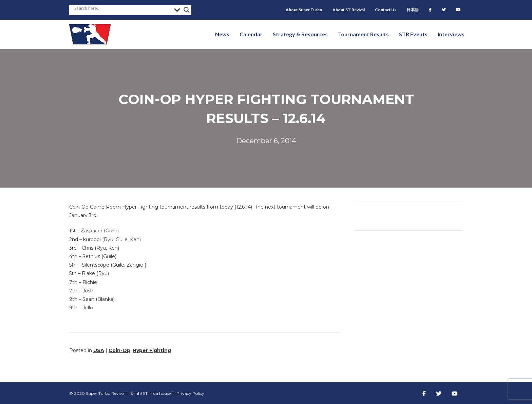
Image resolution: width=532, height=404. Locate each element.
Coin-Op (119, 350)
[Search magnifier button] (187, 10)
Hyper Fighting (152, 350)
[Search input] (122, 8)
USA (99, 350)
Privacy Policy (190, 393)
